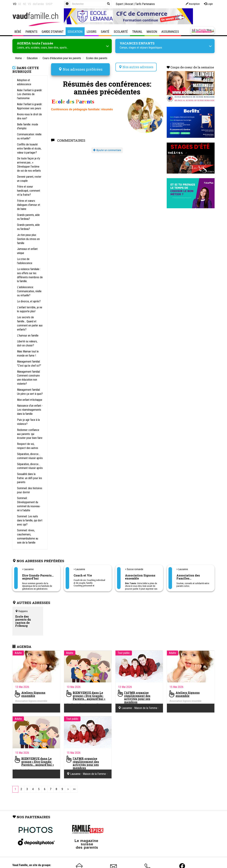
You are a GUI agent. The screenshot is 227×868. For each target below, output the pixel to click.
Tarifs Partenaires (145, 4)
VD (15, 4)
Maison (152, 32)
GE (20, 4)
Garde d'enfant (53, 32)
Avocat (129, 4)
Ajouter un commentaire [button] (107, 149)
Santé (105, 32)
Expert (119, 4)
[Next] (68, 789)
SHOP (49, 4)
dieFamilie (38, 4)
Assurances (170, 32)
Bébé (18, 32)
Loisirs (92, 32)
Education (75, 32)
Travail (137, 32)
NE (24, 4)
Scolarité (121, 32)
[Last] (74, 789)
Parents (31, 32)
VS (29, 4)
